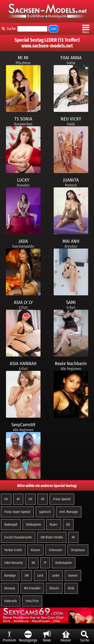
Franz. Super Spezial (17, 512)
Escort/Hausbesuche (18, 537)
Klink (71, 588)
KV (73, 537)
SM (27, 576)
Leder (56, 576)
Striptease (78, 550)
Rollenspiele (64, 563)
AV (18, 499)
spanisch (45, 512)
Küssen (35, 550)
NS (68, 525)
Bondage (10, 576)
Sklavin (54, 588)
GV (6, 499)
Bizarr (54, 525)
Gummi (73, 576)
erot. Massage (69, 512)
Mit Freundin (32, 588)
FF (45, 563)
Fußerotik (11, 601)
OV (30, 499)
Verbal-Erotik (13, 550)
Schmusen (56, 550)
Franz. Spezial (62, 499)
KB (33, 563)
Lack (40, 576)
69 (43, 499)
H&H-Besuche (14, 563)
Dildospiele (34, 525)
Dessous (10, 588)
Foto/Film (32, 601)
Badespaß (11, 525)
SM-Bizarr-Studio (52, 537)
